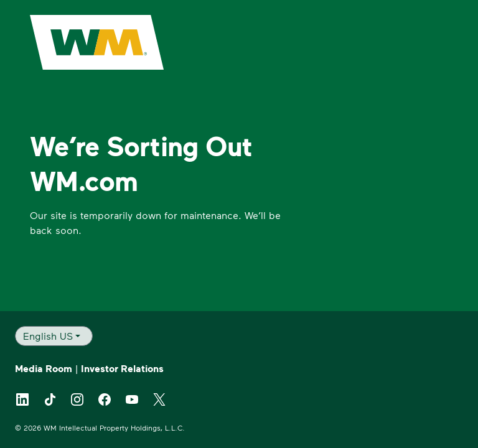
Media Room (44, 368)
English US (48, 336)
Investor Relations (122, 368)
